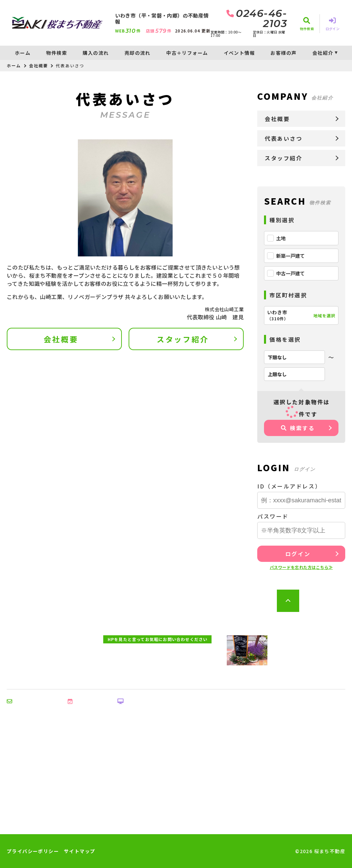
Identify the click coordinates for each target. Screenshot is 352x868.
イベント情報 (239, 53)
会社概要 (39, 65)
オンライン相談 (141, 701)
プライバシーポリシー (33, 851)
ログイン (298, 554)
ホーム (23, 53)
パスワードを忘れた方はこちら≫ (301, 567)
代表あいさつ (283, 138)
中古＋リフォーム (187, 53)
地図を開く (327, 662)
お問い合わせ (27, 701)
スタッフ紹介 (183, 339)
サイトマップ (80, 851)
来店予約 (82, 701)
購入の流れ (96, 53)
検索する (298, 428)
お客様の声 (283, 53)
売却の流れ (138, 53)
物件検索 (57, 53)
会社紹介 (323, 53)
